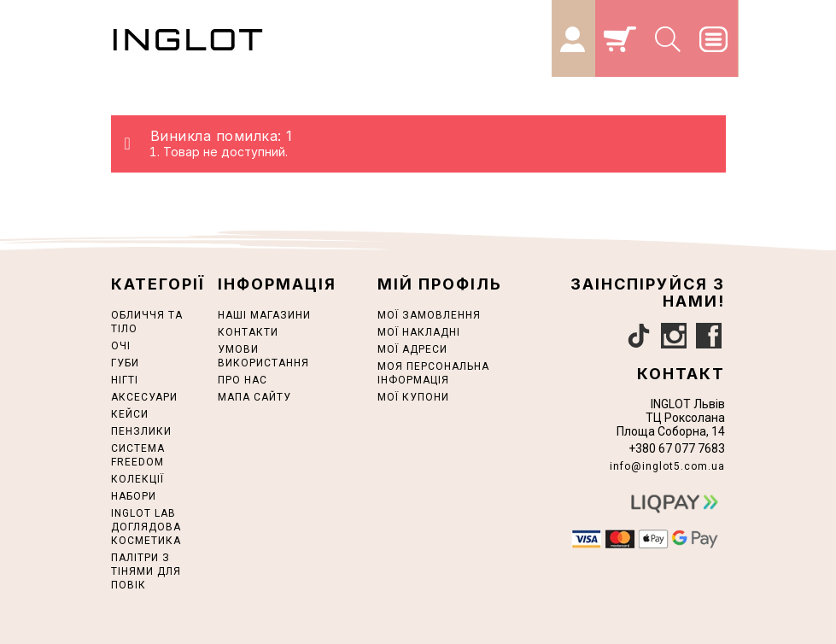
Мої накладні (419, 332)
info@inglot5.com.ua (667, 466)
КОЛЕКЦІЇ (137, 479)
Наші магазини (264, 315)
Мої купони (413, 397)
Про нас (243, 380)
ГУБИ (125, 363)
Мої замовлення (429, 315)
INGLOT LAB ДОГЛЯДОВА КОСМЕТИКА (146, 527)
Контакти (248, 332)
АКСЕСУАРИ (144, 397)
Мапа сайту (254, 397)
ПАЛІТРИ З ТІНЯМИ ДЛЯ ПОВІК (146, 571)
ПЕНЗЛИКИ (141, 431)
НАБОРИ (134, 496)
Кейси (130, 414)
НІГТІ (125, 380)
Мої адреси (412, 349)
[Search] (669, 38)
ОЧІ (121, 346)
